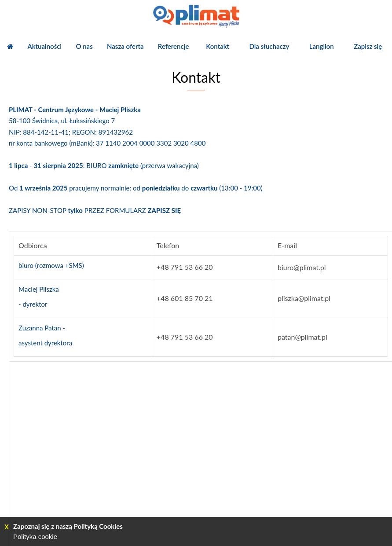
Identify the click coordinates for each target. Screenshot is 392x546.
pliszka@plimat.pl (304, 298)
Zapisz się (368, 46)
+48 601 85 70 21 (185, 298)
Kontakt (218, 46)
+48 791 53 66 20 (185, 267)
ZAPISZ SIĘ (165, 210)
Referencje (174, 46)
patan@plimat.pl (302, 337)
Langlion (322, 46)
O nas (84, 46)
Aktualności (44, 46)
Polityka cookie (35, 537)
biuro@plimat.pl (302, 267)
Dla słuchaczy (269, 46)
